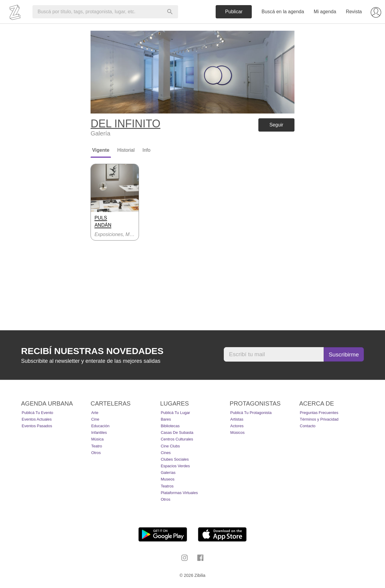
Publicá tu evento (37, 413)
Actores (237, 426)
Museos (168, 479)
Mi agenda (325, 12)
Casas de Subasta (177, 432)
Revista (354, 12)
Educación (100, 426)
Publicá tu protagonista (251, 413)
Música (97, 439)
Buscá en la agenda (283, 12)
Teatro (97, 446)
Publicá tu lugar (175, 413)
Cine (95, 419)
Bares (166, 419)
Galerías (168, 473)
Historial (126, 150)
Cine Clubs (170, 446)
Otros (96, 453)
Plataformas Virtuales (179, 493)
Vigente (101, 150)
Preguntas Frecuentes (319, 413)
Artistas (237, 419)
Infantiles (99, 432)
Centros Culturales (177, 439)
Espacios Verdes (175, 466)
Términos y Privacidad (319, 419)
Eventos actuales (37, 419)
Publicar (234, 12)
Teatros (167, 486)
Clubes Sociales (175, 459)
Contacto (308, 426)
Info (146, 150)
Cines (166, 453)
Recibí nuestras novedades (92, 351)
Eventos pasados (37, 426)
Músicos (238, 432)
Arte (95, 413)
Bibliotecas (170, 426)
